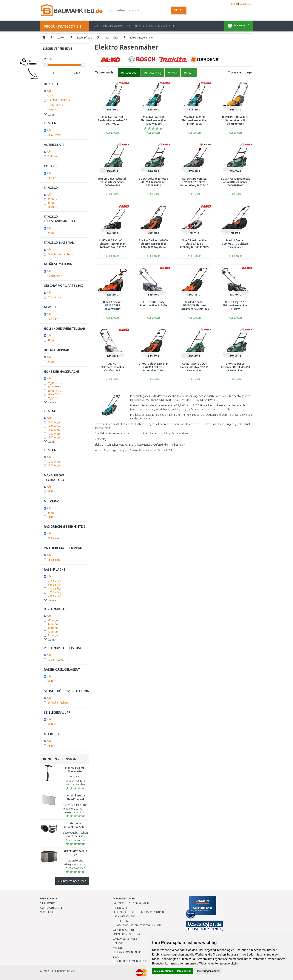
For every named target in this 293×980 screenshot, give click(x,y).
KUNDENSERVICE (165, 26)
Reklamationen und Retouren (132, 952)
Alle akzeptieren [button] (164, 971)
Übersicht (119, 943)
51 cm (53, 635)
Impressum (120, 908)
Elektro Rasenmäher (142, 38)
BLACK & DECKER (59, 100)
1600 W (54, 430)
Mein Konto (48, 903)
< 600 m (54, 592)
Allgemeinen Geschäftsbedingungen (137, 925)
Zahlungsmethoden (126, 939)
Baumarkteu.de (66, 971)
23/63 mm (55, 391)
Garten (61, 38)
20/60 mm (55, 398)
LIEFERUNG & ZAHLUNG (139, 26)
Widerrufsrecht (124, 930)
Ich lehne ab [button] (184, 971)
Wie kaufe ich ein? (124, 916)
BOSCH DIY (55, 105)
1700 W (54, 434)
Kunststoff (55, 276)
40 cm (53, 632)
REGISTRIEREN (246, 4)
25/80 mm (55, 383)
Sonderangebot (113, 26)
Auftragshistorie (51, 908)
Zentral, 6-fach (58, 703)
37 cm (53, 624)
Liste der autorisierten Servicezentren (138, 912)
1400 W (54, 426)
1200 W (54, 422)
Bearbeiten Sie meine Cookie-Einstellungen (141, 961)
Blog (116, 957)
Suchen (179, 10)
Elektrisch (55, 156)
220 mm (54, 538)
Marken (118, 948)
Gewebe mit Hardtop (61, 254)
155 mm (54, 560)
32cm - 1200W (58, 660)
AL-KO (52, 96)
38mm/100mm (57, 394)
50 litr (53, 199)
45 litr (53, 207)
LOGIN (234, 4)
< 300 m (54, 589)
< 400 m (54, 596)
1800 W (54, 437)
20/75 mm (55, 387)
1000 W (54, 462)
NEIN (52, 491)
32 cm (53, 620)
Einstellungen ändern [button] (208, 971)
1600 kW (54, 135)
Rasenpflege (85, 38)
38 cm (53, 628)
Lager (242, 72)
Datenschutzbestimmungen (131, 903)
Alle (49, 91)
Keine (52, 178)
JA (51, 233)
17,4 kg (53, 319)
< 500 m (54, 581)
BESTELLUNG (120, 921)
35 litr (53, 203)
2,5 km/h (54, 297)
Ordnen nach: (104, 72)
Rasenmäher (111, 38)
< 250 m (54, 585)
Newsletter (48, 912)
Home (96, 26)
